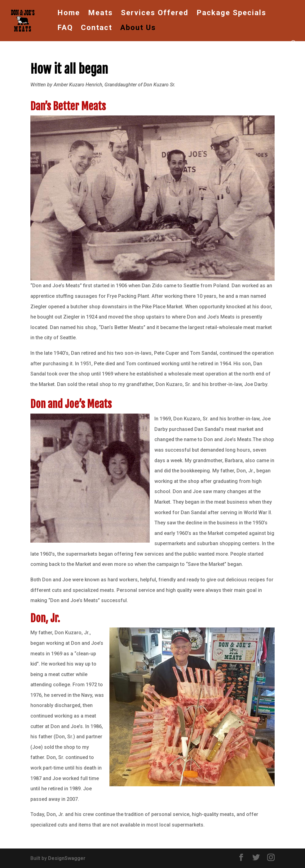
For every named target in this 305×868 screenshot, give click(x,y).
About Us (138, 29)
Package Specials (231, 14)
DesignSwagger (67, 858)
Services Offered (155, 14)
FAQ (65, 29)
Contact (97, 29)
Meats (100, 14)
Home (69, 14)
